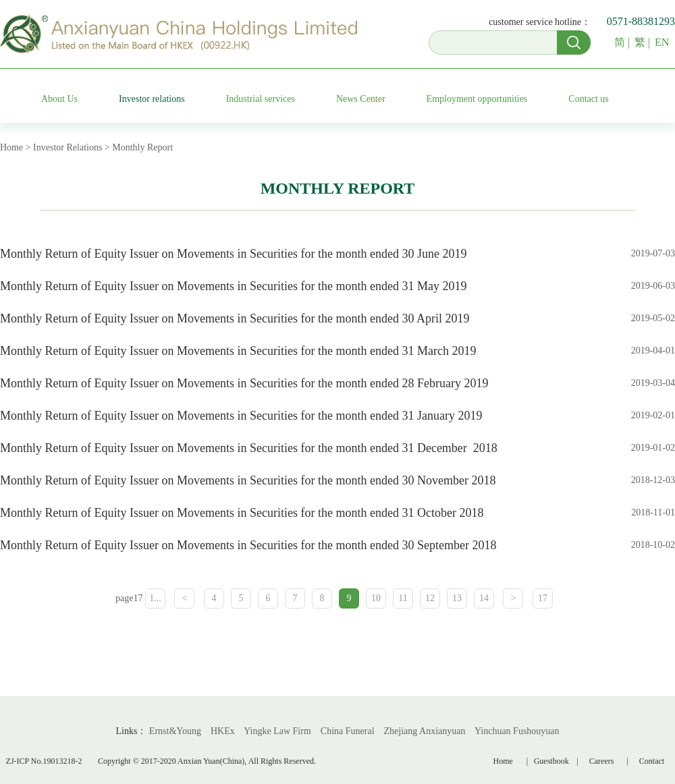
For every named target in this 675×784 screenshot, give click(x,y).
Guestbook (553, 761)
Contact (652, 761)
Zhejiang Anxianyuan (425, 731)
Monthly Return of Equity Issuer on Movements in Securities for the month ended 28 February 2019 (244, 383)
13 (457, 598)
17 (543, 598)
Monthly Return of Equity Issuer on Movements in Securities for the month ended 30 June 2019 (233, 254)
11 (403, 598)
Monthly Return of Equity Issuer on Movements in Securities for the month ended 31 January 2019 (241, 416)
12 (430, 598)
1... (155, 598)
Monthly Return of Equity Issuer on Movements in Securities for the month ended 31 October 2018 (242, 513)
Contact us (589, 99)
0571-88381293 (641, 21)
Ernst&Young (175, 731)
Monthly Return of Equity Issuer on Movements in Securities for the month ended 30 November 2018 (248, 480)
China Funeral (348, 731)
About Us (59, 99)
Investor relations (152, 99)
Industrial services (261, 99)
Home (503, 761)
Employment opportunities (477, 99)
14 (484, 598)
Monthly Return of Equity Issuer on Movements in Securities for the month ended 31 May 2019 (233, 286)
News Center (361, 99)
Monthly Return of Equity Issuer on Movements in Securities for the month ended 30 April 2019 (235, 318)
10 (376, 598)
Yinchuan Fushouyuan (517, 731)
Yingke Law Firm (277, 731)
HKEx (223, 731)
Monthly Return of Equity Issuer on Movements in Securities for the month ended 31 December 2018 (250, 448)
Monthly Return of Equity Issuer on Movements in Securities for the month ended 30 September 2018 (248, 545)
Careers (602, 761)
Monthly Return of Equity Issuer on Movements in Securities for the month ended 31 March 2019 (238, 351)
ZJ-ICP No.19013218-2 (44, 761)
